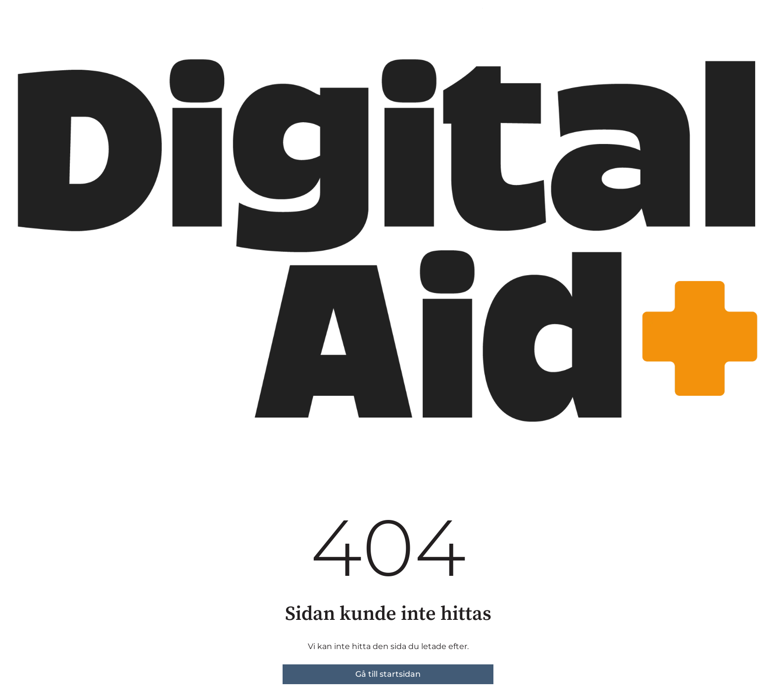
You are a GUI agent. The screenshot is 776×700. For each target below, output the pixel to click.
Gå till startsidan (388, 674)
